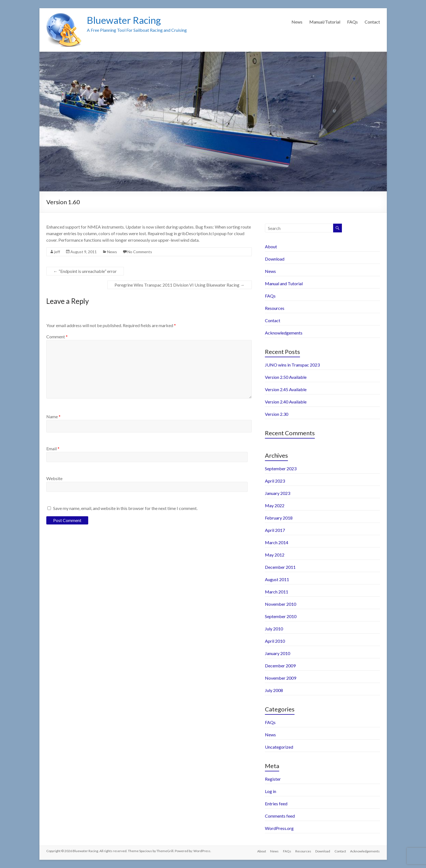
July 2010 (274, 629)
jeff (57, 252)
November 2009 (281, 678)
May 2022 (275, 505)
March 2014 (277, 542)
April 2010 (275, 641)
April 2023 (275, 481)
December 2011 (280, 567)
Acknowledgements (284, 333)
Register (273, 779)
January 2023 (278, 493)
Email (53, 449)
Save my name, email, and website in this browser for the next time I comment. (125, 508)
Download (275, 259)
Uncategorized (279, 747)
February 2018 (279, 518)
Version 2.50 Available (286, 377)
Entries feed (276, 804)
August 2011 (277, 579)
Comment (57, 337)
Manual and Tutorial (284, 283)
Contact (372, 22)
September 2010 (281, 616)
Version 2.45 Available (286, 389)
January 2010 (278, 653)
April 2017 (275, 530)
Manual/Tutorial (325, 22)
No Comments (140, 252)
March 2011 (277, 592)
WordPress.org (279, 828)
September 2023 (281, 468)
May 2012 (275, 555)
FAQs (352, 22)
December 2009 (280, 666)
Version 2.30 (277, 414)
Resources (275, 308)
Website (54, 478)
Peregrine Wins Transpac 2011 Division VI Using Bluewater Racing (180, 285)
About (271, 246)
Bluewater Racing (125, 20)
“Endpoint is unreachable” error (85, 271)
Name (53, 416)
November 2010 (281, 604)
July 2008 (274, 690)
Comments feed (280, 816)
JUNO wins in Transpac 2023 (292, 365)
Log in (271, 791)
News (297, 22)
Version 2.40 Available (286, 402)
